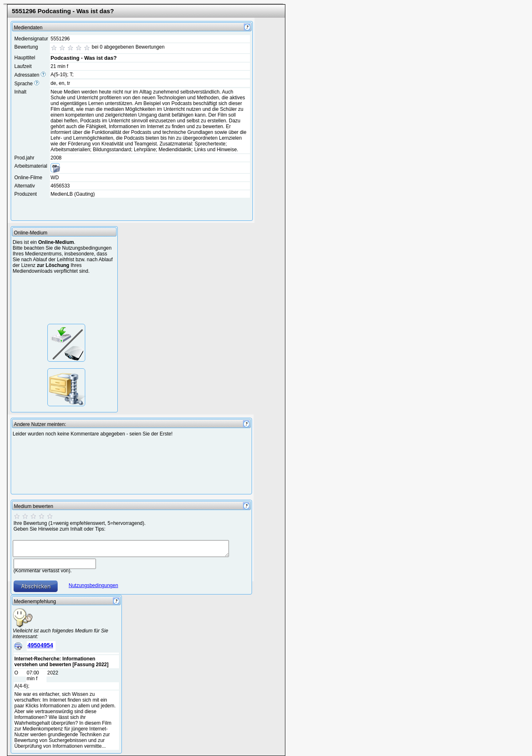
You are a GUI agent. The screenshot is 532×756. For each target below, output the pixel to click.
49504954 (40, 645)
